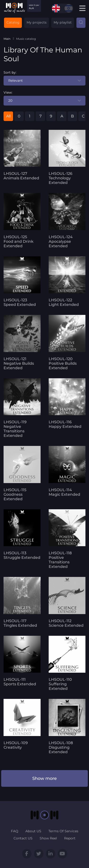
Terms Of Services (63, 831)
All (8, 116)
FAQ (15, 831)
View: (8, 92)
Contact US (23, 838)
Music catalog (26, 39)
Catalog (13, 22)
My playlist (63, 22)
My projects (37, 22)
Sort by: (10, 72)
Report (70, 838)
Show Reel (48, 838)
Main (7, 39)
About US (33, 831)
